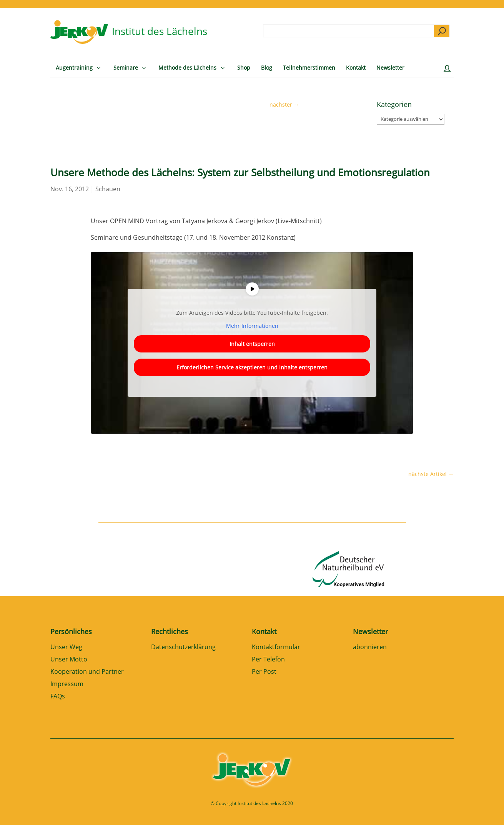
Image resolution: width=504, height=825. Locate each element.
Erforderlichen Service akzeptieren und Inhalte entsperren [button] (252, 367)
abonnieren (370, 647)
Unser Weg (66, 647)
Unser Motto (69, 660)
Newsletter (370, 631)
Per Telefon (268, 660)
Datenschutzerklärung (183, 647)
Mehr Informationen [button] (252, 326)
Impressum (67, 684)
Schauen (108, 189)
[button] (17, 808)
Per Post (264, 672)
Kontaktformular (276, 647)
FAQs (58, 697)
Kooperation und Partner (87, 672)
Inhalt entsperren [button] (252, 344)
